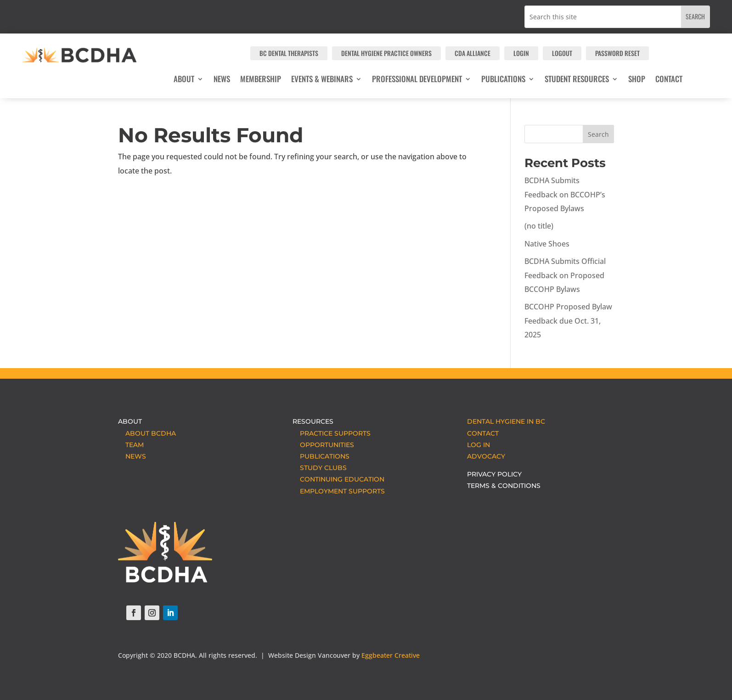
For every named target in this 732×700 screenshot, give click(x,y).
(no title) (539, 226)
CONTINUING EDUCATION (338, 479)
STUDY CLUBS (320, 468)
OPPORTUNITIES (323, 445)
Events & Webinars (322, 80)
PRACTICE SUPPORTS (332, 433)
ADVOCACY (486, 456)
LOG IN (479, 445)
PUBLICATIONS (321, 456)
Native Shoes (547, 244)
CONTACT (669, 80)
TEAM (131, 445)
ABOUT (184, 80)
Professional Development (417, 80)
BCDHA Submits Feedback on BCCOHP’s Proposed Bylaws (565, 194)
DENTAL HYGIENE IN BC (506, 421)
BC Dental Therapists (289, 53)
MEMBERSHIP (261, 80)
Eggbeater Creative (391, 655)
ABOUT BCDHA (147, 433)
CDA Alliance (473, 53)
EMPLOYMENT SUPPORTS (339, 491)
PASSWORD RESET (617, 53)
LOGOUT (562, 53)
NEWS (222, 80)
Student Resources (577, 80)
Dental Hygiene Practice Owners (386, 53)
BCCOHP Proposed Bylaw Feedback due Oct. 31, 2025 (568, 321)
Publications (503, 80)
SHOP (637, 80)
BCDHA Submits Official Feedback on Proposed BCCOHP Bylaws (565, 275)
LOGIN (521, 53)
